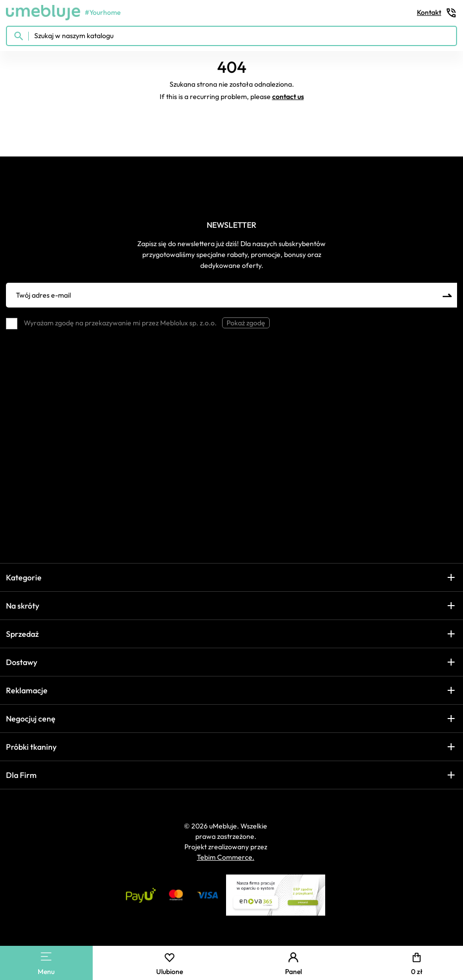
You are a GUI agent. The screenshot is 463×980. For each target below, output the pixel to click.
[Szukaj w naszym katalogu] (231, 36)
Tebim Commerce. (226, 857)
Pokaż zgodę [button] (246, 323)
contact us (288, 97)
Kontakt (437, 13)
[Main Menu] (46, 956)
